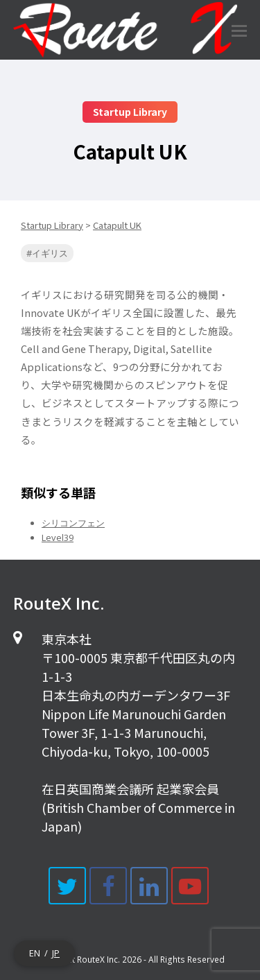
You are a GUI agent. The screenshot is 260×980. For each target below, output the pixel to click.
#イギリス (47, 253)
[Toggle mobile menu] (239, 30)
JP (56, 953)
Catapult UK (117, 225)
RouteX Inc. (98, 960)
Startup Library (52, 225)
